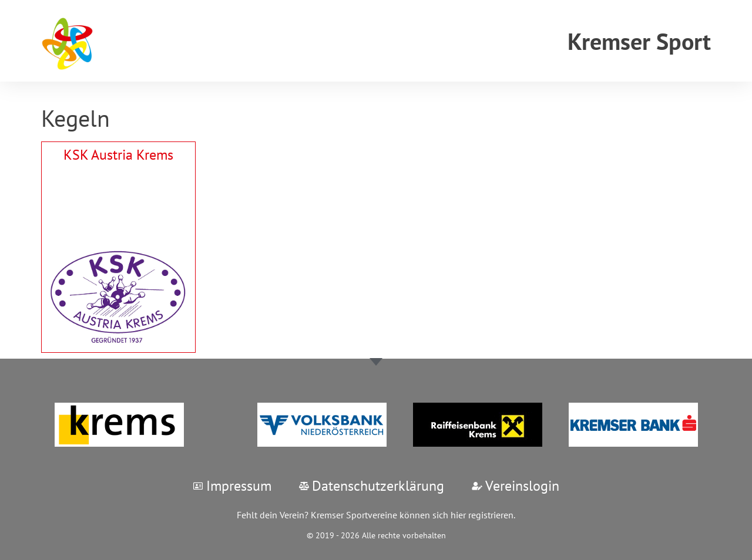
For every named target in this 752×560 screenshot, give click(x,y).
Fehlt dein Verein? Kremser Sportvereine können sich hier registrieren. (376, 515)
